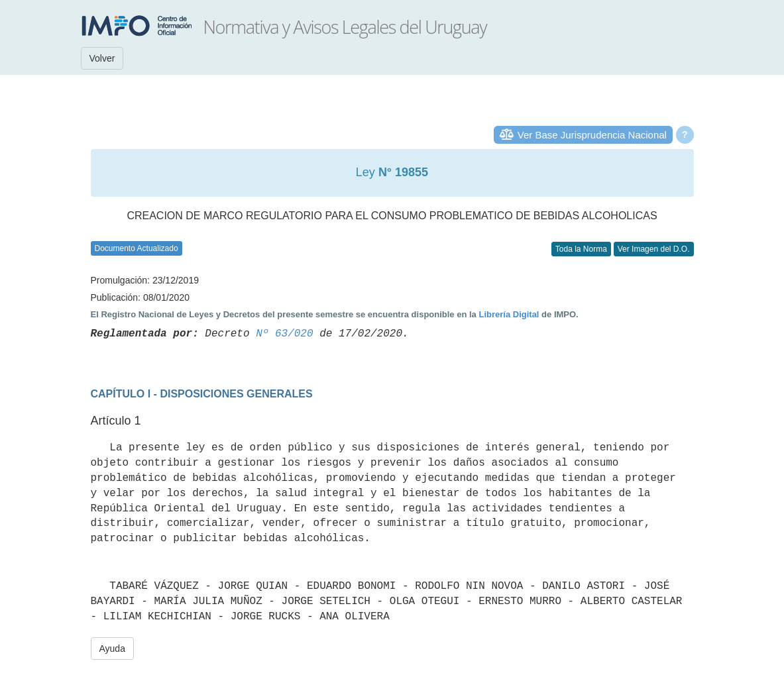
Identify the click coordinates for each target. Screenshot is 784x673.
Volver (102, 58)
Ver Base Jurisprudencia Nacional (592, 135)
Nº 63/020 (284, 334)
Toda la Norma (581, 249)
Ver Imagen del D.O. (654, 249)
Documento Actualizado (137, 248)
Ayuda (112, 648)
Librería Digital (509, 314)
